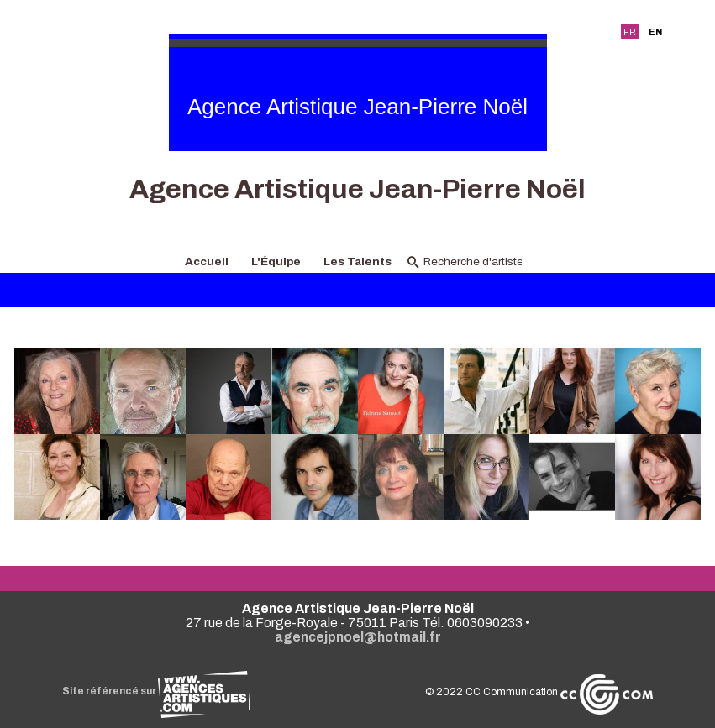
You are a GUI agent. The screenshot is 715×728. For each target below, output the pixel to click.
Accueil (207, 262)
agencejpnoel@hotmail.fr (358, 637)
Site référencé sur (156, 691)
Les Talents (357, 262)
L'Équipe (276, 262)
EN (655, 32)
